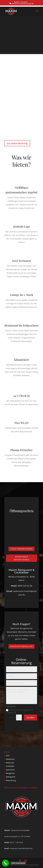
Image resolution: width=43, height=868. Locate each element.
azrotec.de (34, 865)
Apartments (10, 770)
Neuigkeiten (10, 773)
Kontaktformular (21, 646)
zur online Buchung (17, 143)
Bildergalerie (11, 777)
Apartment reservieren (22, 558)
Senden (30, 717)
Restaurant (10, 763)
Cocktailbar (10, 766)
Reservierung (11, 780)
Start (8, 756)
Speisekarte (10, 759)
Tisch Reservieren (21, 549)
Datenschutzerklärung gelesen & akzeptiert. (20, 711)
